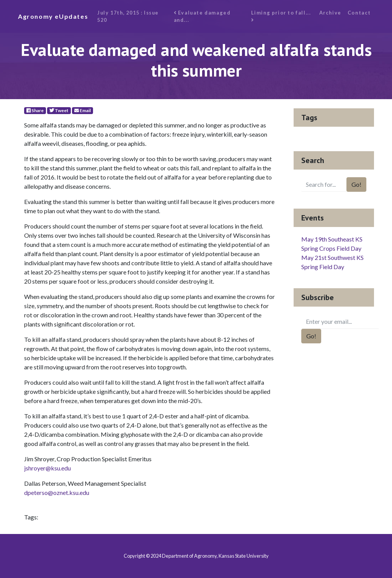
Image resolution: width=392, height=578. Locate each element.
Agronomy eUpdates (53, 16)
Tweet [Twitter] (59, 110)
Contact (359, 13)
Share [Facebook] (35, 110)
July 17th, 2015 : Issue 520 (128, 16)
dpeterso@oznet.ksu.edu (57, 492)
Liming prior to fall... (282, 16)
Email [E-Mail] (82, 110)
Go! (356, 184)
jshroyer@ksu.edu (47, 468)
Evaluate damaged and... (202, 16)
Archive (330, 13)
